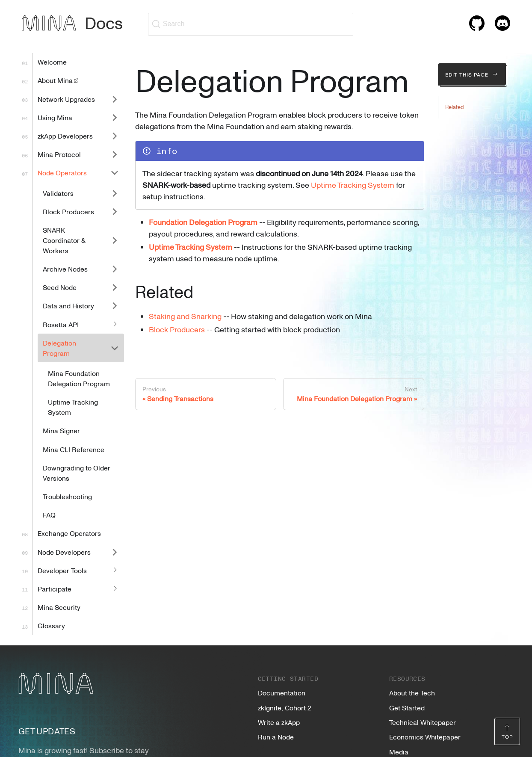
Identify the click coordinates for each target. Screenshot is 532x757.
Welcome (52, 62)
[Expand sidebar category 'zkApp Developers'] (115, 136)
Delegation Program (59, 348)
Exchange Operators (69, 533)
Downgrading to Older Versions (77, 473)
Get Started (407, 708)
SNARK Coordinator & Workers (64, 240)
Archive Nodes (65, 269)
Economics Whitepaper (425, 737)
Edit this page (472, 74)
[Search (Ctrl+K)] (251, 24)
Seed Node (60, 287)
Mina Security (59, 607)
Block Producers (68, 212)
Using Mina (55, 118)
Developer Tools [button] (62, 571)
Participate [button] (55, 589)
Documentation (282, 693)
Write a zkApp (279, 722)
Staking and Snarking (185, 316)
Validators (58, 193)
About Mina (59, 80)
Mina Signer (61, 431)
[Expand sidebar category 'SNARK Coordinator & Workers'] (115, 240)
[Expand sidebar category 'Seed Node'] (115, 288)
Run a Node (276, 737)
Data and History (68, 306)
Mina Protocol (59, 154)
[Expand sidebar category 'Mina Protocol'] (115, 155)
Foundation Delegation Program (203, 222)
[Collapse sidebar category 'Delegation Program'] (115, 348)
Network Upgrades (66, 99)
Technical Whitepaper (423, 722)
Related (454, 107)
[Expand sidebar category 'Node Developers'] (115, 552)
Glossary (51, 626)
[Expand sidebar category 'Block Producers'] (115, 211)
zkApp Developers (65, 136)
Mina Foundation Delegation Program (79, 378)
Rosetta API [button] (61, 325)
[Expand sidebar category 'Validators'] (115, 193)
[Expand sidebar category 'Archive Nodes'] (115, 269)
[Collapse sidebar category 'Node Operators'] (115, 173)
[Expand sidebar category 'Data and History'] (115, 306)
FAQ (49, 515)
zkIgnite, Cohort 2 (284, 708)
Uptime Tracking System (73, 407)
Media (399, 752)
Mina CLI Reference (74, 449)
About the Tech (412, 693)
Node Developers (64, 552)
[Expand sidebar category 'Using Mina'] (115, 117)
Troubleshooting (67, 497)
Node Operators (62, 173)
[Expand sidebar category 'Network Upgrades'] (115, 99)
